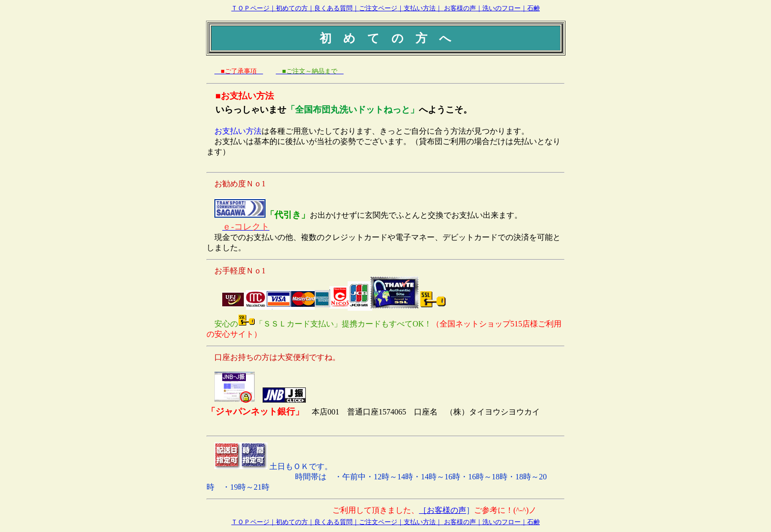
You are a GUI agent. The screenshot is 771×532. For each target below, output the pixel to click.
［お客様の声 (443, 510)
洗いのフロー (502, 8)
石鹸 (534, 8)
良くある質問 (333, 8)
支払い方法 (420, 8)
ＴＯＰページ (250, 8)
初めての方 (292, 8)
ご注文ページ (378, 8)
